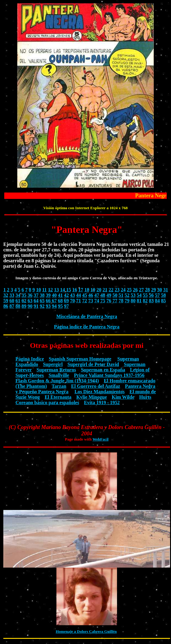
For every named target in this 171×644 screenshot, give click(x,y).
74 (97, 301)
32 (6, 295)
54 (139, 295)
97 (66, 306)
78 (121, 301)
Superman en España (103, 370)
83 (151, 301)
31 (166, 290)
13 (56, 290)
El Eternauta (58, 397)
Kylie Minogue (92, 397)
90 (30, 306)
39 (48, 295)
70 (72, 301)
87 (12, 306)
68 (60, 301)
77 (115, 301)
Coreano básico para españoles (47, 402)
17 (81, 290)
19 (93, 290)
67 (54, 301)
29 (153, 290)
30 (159, 290)
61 (18, 301)
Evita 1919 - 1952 (102, 402)
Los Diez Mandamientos (100, 392)
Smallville (59, 375)
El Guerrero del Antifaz (96, 386)
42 (66, 295)
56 (151, 295)
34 (18, 295)
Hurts (145, 397)
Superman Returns (56, 370)
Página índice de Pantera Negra (87, 327)
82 (145, 301)
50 (115, 295)
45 (85, 295)
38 (42, 295)
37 (36, 295)
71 (79, 301)
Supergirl (53, 364)
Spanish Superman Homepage (80, 359)
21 (105, 290)
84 (157, 301)
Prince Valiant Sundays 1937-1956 (109, 375)
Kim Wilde (123, 397)
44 (79, 295)
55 (145, 295)
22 (111, 290)
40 (54, 295)
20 (99, 290)
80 (133, 301)
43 (72, 295)
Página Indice (30, 359)
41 (60, 295)
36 (30, 295)
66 (48, 301)
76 (109, 301)
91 (36, 306)
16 (75, 290)
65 (42, 301)
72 (85, 301)
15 (69, 290)
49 (109, 295)
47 (97, 295)
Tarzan (59, 386)
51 (121, 295)
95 (60, 306)
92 (42, 306)
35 (24, 295)
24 (123, 290)
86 (6, 306)
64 (36, 301)
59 (6, 301)
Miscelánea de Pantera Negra (87, 316)
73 (91, 301)
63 (30, 301)
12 (50, 290)
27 (141, 290)
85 (163, 301)
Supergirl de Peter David (93, 364)
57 (157, 295)
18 (87, 290)
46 (91, 295)
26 (135, 290)
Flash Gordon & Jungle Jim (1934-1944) (57, 381)
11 (44, 290)
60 (12, 301)
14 (62, 290)
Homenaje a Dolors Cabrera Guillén (86, 631)
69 (66, 301)
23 (117, 290)
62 (24, 301)
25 (129, 290)
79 (127, 301)
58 (163, 295)
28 (147, 290)
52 (127, 295)
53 (133, 295)
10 (39, 290)
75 (103, 301)
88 (18, 306)
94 (54, 306)
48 (103, 295)
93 (48, 306)
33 (12, 295)
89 (24, 306)
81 (139, 301)
